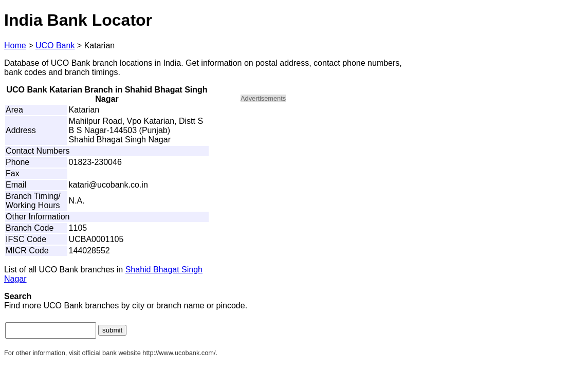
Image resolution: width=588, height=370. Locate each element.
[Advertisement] (328, 183)
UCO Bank (55, 45)
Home (15, 45)
